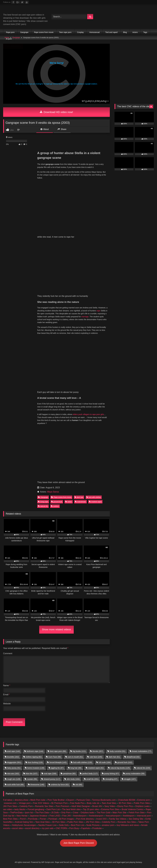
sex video (8, 809)
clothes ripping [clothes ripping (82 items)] (34, 757)
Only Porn (66, 813)
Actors (135, 32)
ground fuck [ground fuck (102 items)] (125, 762)
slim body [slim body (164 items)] (73, 779)
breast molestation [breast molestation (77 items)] (142, 751)
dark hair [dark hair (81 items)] (114, 757)
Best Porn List (78, 825)
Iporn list (29, 813)
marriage (85, 317)
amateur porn (108, 825)
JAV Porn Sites (10, 806)
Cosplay (80, 32)
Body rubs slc (93, 803)
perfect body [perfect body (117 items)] (90, 773)
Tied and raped (111, 32)
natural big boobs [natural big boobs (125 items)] (120, 768)
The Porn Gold (103, 813)
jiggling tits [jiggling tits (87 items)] (57, 768)
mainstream (80, 502)
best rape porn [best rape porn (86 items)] (58, 751)
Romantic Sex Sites (44, 806)
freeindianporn (80, 816)
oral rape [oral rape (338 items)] (50, 773)
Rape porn (10, 32)
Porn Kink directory (85, 819)
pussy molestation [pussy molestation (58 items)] (135, 773)
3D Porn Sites (125, 803)
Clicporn (70, 800)
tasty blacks (20, 809)
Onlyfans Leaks (142, 806)
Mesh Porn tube (38, 800)
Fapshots (86, 828)
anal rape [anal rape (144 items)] (14, 751)
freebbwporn (129, 816)
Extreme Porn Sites (110, 809)
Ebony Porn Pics (125, 806)
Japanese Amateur (38, 816)
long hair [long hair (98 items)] (76, 768)
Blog (125, 32)
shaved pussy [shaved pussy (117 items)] (52, 779)
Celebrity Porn (26, 806)
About (45, 129)
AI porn (9, 39)
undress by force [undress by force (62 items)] (60, 785)
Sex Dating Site (136, 819)
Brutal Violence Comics (133, 809)
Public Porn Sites (142, 803)
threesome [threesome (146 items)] (37, 785)
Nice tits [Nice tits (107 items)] (31, 773)
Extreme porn (144, 800)
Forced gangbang (36, 809)
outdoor (55, 506)
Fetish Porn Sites (137, 813)
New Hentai (22, 816)
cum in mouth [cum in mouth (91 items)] (75, 757)
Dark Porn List (53, 809)
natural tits (43, 506)
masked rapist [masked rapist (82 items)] (96, 768)
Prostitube (97, 828)
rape (99, 311)
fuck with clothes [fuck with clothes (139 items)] (83, 762)
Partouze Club (83, 800)
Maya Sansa (53, 492)
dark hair (79, 497)
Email (6, 695)
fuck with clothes (94, 497)
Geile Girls (64, 825)
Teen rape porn (65, 32)
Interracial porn (144, 816)
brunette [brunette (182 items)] (13, 757)
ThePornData (16, 813)
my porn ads (48, 828)
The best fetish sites (71, 809)
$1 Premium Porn (60, 803)
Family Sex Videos (118, 819)
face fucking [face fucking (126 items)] (35, 762)
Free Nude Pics (77, 803)
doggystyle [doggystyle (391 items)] (14, 762)
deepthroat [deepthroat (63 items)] (133, 757)
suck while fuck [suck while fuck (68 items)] (15, 785)
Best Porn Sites (10, 819)
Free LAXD (55, 816)
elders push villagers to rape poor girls (88, 414)
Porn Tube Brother (56, 800)
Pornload (53, 819)
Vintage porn (25, 803)
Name (7, 685)
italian (69, 502)
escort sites (18, 828)
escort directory (32, 828)
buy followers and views (128, 825)
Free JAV (67, 816)
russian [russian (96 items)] (32, 779)
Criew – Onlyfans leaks (84, 813)
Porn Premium (62, 806)
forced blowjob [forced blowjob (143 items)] (58, 762)
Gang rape (43, 502)
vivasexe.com (10, 803)
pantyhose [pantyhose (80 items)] (69, 773)
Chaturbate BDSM (126, 800)
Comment (8, 653)
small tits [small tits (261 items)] (92, 779)
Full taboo (8, 800)
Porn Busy (74, 828)
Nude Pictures (93, 825)
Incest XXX (101, 819)
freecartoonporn (113, 816)
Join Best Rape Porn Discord (78, 843)
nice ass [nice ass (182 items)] (13, 773)
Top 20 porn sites (91, 809)
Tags (145, 32)
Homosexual (94, 32)
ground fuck (57, 502)
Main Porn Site (119, 813)
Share (62, 129)
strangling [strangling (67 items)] (111, 779)
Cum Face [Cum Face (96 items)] (55, 757)
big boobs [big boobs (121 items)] (79, 751)
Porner (43, 819)
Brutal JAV (97, 806)
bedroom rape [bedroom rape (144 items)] (35, 751)
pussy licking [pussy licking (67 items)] (112, 773)
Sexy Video (110, 806)
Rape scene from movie (44, 32)
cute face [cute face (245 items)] (96, 757)
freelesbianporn (96, 816)
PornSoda (33, 819)
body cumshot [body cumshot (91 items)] (117, 751)
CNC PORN (61, 828)
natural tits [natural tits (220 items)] (143, 768)
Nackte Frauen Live (47, 825)
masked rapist (95, 502)
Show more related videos (57, 629)
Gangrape (24, 32)
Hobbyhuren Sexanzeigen (24, 825)
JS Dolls (55, 813)
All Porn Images (66, 819)
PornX (23, 819)
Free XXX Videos (41, 803)
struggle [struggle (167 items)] (130, 779)
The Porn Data (42, 813)
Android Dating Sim (24, 822)
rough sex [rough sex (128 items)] (14, 779)
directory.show (21, 800)
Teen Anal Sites (109, 803)
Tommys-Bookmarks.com (104, 800)
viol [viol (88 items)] (79, 785)
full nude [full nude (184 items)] (105, 762)
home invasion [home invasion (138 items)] (36, 768)
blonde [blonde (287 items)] (98, 751)
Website (7, 704)
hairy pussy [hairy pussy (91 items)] (14, 768)
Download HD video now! (56, 112)
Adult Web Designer (81, 806)
